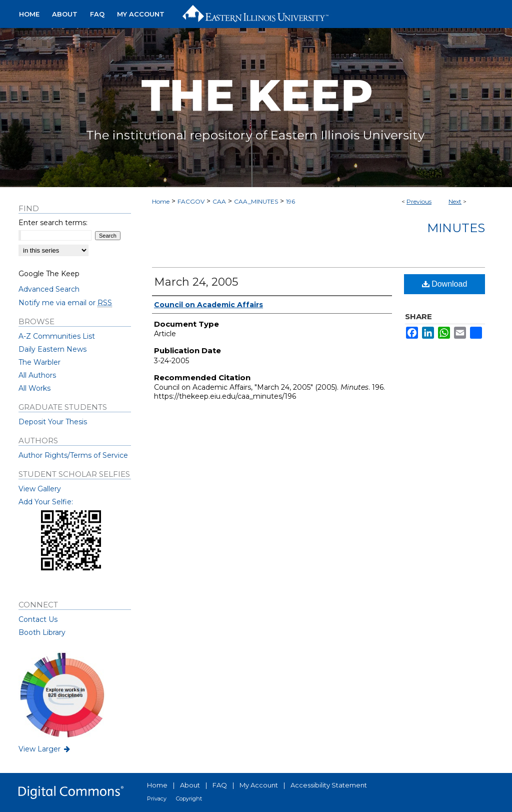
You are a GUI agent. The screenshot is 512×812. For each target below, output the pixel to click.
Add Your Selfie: (46, 502)
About (190, 785)
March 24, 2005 (196, 282)
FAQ (220, 785)
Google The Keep (49, 274)
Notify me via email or (65, 303)
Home (161, 201)
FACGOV (191, 201)
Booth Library (42, 632)
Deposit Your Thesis (53, 422)
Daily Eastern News (52, 349)
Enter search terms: (53, 223)
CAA (219, 201)
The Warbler (39, 362)
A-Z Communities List (57, 336)
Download (445, 284)
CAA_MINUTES (256, 201)
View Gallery (40, 489)
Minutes (456, 228)
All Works (34, 388)
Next (455, 201)
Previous (419, 201)
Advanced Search (49, 289)
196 (290, 201)
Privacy (157, 798)
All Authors (37, 375)
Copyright (189, 798)
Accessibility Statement (329, 785)
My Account (259, 785)
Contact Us (38, 619)
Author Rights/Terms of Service (73, 455)
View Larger (45, 749)
